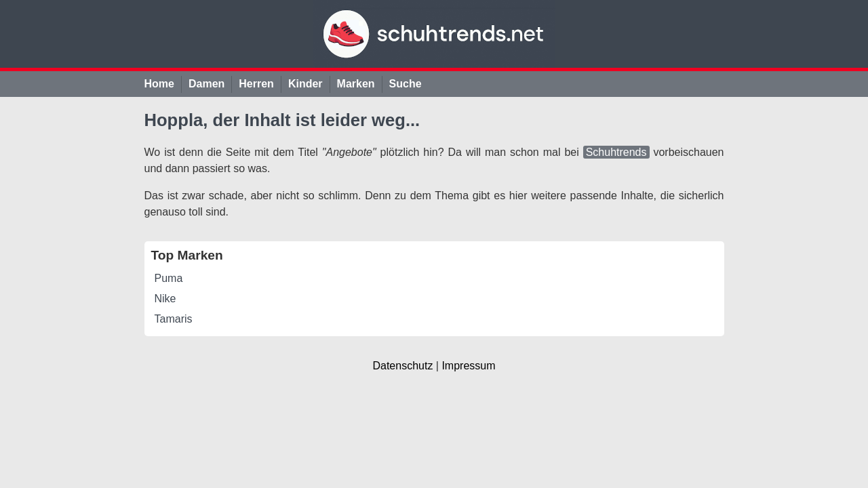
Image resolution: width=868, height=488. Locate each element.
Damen (206, 84)
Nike (165, 299)
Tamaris (174, 319)
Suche (406, 84)
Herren (256, 84)
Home (159, 84)
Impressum (468, 366)
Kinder (305, 84)
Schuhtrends (616, 152)
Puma (169, 278)
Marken (356, 84)
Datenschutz (402, 366)
